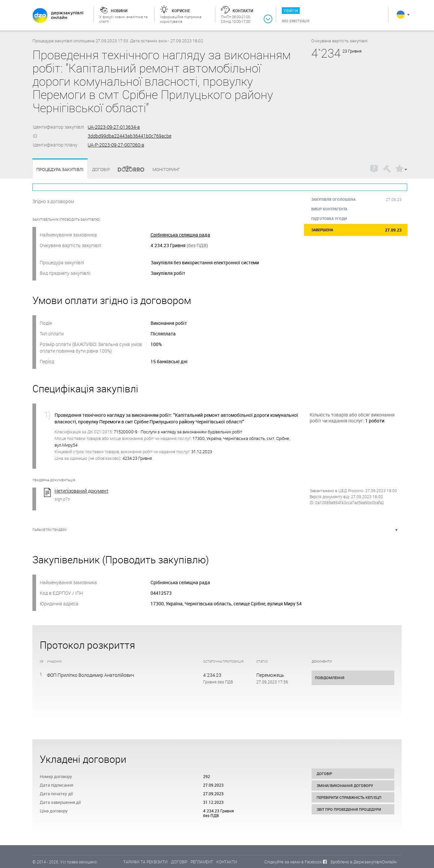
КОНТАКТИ (227, 862)
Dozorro (128, 170)
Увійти (291, 11)
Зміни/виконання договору (345, 785)
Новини (119, 11)
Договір (101, 169)
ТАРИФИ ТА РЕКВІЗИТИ (146, 862)
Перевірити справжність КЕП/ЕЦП (349, 797)
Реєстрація (300, 21)
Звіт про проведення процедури (349, 809)
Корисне (181, 11)
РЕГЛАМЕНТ (202, 862)
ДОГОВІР (179, 862)
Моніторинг (166, 169)
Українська (401, 15)
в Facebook (312, 862)
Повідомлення (330, 678)
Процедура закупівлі (60, 170)
